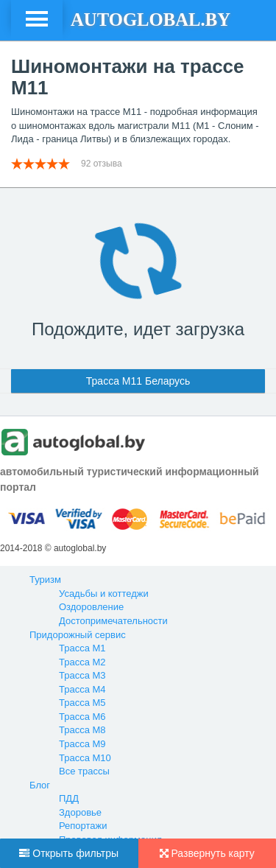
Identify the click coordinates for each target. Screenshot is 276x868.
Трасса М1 (82, 648)
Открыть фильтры (69, 853)
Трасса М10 (85, 758)
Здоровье (80, 812)
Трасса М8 (82, 730)
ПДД (69, 798)
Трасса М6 (82, 717)
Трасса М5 (82, 703)
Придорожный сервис (78, 635)
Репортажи (83, 826)
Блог (40, 785)
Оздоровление (91, 607)
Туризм (45, 580)
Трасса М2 (82, 662)
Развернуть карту (207, 853)
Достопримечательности (113, 621)
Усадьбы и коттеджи (104, 594)
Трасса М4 (82, 689)
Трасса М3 (82, 675)
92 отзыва (103, 164)
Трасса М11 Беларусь (138, 381)
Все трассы (84, 771)
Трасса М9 (82, 744)
